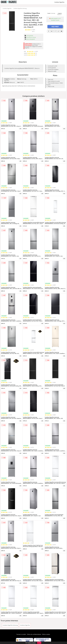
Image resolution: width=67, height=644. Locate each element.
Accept (39, 643)
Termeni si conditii (21, 634)
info (20, 129)
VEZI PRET (55, 27)
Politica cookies (46, 634)
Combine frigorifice (59, 2)
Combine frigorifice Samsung (20, 8)
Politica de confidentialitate (34, 634)
